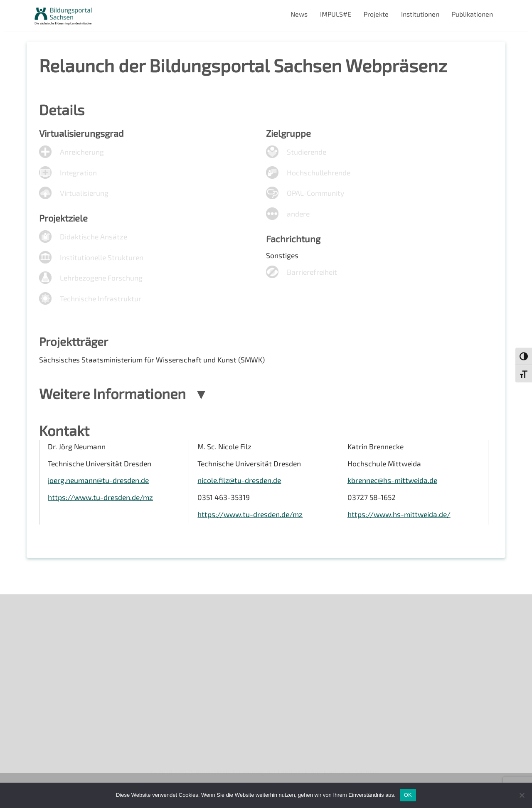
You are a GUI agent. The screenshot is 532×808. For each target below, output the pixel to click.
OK (408, 795)
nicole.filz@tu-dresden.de (240, 489)
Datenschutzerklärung (66, 686)
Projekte (376, 14)
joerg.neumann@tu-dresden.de (100, 489)
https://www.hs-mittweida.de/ (400, 523)
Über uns (46, 615)
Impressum (50, 672)
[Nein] (522, 795)
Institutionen (420, 14)
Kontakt (45, 658)
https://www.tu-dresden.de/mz (102, 506)
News (299, 14)
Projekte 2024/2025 (383, 728)
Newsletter (50, 629)
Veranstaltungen (58, 644)
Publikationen (472, 14)
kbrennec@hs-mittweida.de (394, 489)
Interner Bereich (57, 701)
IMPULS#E (336, 14)
